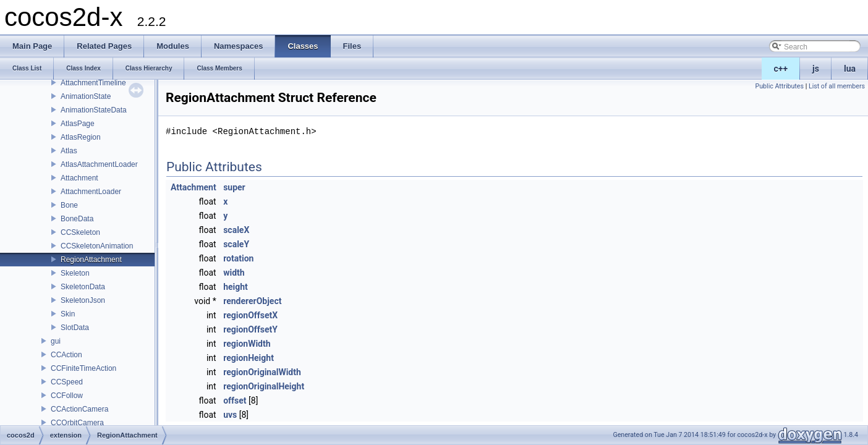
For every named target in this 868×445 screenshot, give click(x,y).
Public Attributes (779, 86)
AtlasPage (78, 124)
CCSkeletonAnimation (97, 246)
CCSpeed (67, 382)
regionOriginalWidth (262, 372)
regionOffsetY (250, 329)
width (234, 273)
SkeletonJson (83, 300)
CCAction (66, 355)
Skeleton (75, 273)
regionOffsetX (250, 315)
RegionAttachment (91, 260)
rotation (238, 258)
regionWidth (247, 344)
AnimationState (86, 96)
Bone (69, 205)
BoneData (77, 219)
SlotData (75, 328)
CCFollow (67, 396)
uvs (230, 415)
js (816, 69)
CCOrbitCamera (77, 423)
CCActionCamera (79, 409)
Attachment (79, 178)
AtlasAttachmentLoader (99, 164)
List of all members (837, 86)
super (234, 187)
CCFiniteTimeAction (83, 368)
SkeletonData (83, 287)
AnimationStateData (94, 110)
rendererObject (252, 301)
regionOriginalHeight (264, 386)
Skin (68, 314)
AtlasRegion (81, 137)
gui (56, 341)
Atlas (69, 151)
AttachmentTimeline (93, 83)
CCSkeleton (80, 232)
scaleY (236, 244)
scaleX (236, 230)
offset (235, 400)
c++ (781, 69)
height (236, 287)
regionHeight (249, 358)
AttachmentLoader (91, 192)
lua (850, 69)
